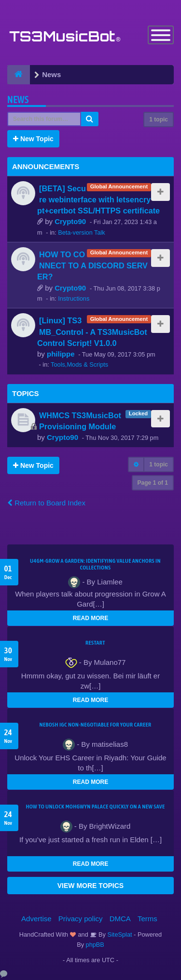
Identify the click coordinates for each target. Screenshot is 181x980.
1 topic (159, 119)
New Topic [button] (33, 139)
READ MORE (90, 618)
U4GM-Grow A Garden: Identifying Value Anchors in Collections (95, 564)
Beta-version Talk (82, 232)
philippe (61, 354)
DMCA (120, 919)
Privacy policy (81, 919)
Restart (95, 643)
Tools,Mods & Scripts (79, 364)
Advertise (36, 919)
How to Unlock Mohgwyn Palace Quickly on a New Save (95, 807)
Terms (147, 919)
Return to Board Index (46, 503)
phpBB (95, 945)
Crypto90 (70, 221)
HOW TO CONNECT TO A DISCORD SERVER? (92, 265)
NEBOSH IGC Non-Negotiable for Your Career (96, 725)
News (18, 99)
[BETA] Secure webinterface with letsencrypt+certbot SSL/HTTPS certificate (98, 199)
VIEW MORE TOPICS (90, 886)
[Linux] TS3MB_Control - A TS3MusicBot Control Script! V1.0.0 (92, 331)
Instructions (74, 298)
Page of (153, 483)
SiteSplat (119, 934)
